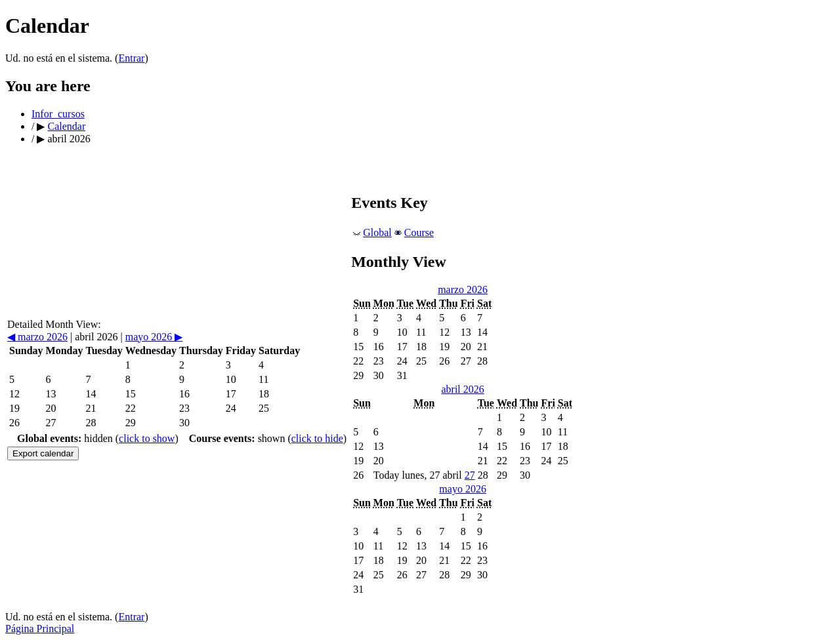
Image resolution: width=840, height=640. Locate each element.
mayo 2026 (154, 337)
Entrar (131, 58)
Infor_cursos (58, 114)
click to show (147, 438)
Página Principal (40, 629)
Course (419, 232)
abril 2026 (462, 389)
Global (377, 232)
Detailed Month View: (54, 324)
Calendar (66, 126)
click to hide (317, 438)
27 (470, 475)
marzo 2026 (37, 337)
